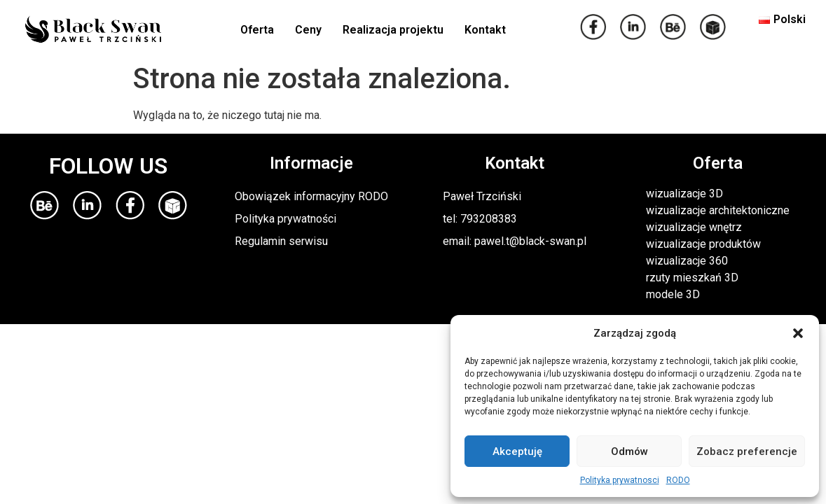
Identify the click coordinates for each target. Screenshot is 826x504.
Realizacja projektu (393, 30)
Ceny (308, 30)
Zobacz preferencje (747, 451)
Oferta (257, 30)
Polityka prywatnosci (620, 480)
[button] (798, 333)
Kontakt (485, 30)
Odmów (629, 451)
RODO (678, 480)
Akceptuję (517, 451)
